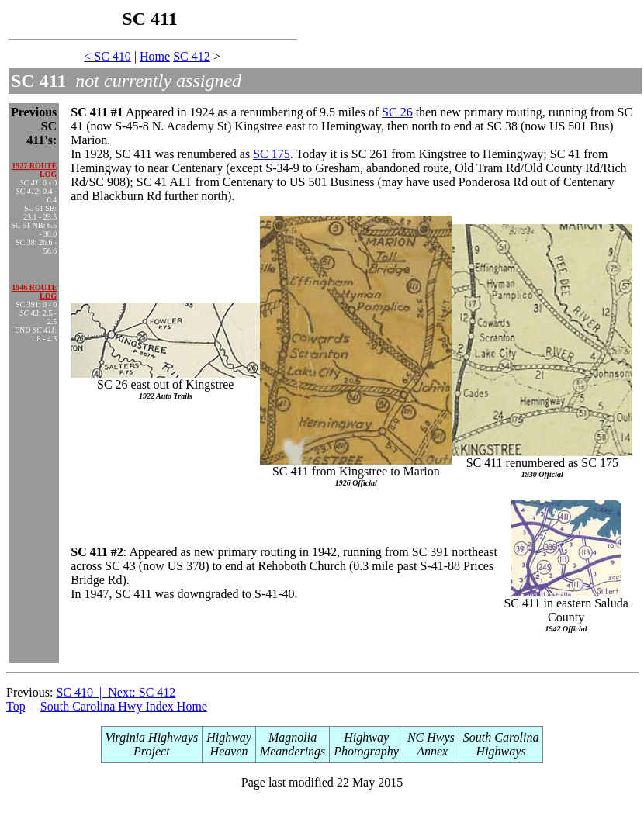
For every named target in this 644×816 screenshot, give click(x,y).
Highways (501, 751)
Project (152, 751)
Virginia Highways (152, 737)
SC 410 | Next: (97, 692)
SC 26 (397, 112)
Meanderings (293, 751)
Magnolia (293, 737)
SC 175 (272, 154)
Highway (229, 737)
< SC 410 (107, 56)
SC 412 (192, 56)
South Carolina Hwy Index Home (124, 706)
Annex (431, 751)
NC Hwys (431, 737)
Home (155, 56)
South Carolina (501, 737)
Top (16, 706)
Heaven (229, 751)
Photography (366, 751)
